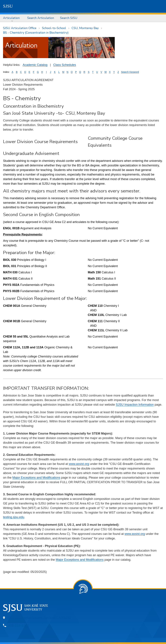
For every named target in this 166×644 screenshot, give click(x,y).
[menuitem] (12, 18)
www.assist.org (79, 464)
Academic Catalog (35, 65)
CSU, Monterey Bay (85, 28)
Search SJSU (69, 18)
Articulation (11, 18)
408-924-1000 (19, 625)
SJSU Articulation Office (20, 28)
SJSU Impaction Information (135, 405)
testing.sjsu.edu (14, 517)
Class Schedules (65, 65)
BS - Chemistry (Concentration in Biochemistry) (36, 33)
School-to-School (54, 28)
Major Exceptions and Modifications (36, 478)
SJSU (8, 6)
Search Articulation (41, 18)
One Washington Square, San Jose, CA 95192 (40, 618)
